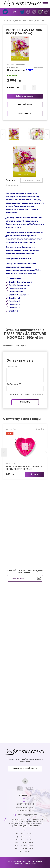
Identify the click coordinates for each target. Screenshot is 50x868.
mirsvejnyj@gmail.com (28, 815)
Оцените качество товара (18, 394)
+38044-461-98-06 (25, 804)
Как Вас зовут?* (14, 384)
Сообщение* (12, 366)
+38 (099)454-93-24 (25, 810)
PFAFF (29, 70)
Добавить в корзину (25, 96)
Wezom (32, 864)
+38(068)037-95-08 (25, 807)
